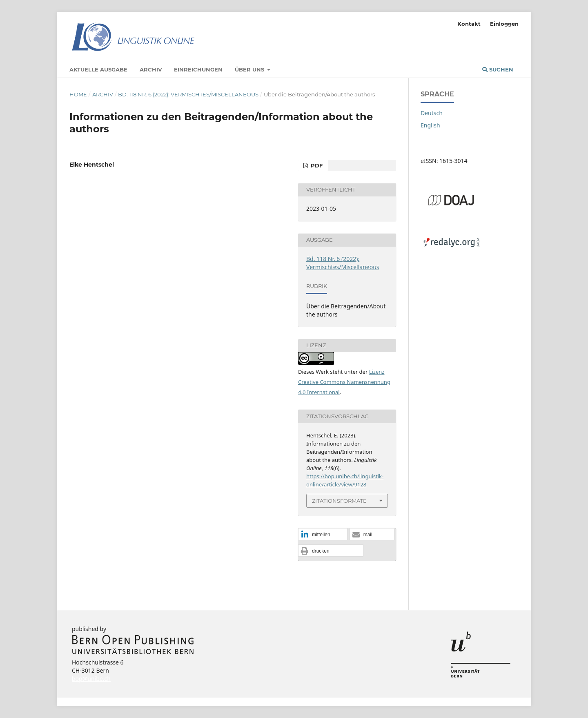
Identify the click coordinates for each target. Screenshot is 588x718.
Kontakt (469, 24)
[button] (323, 535)
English (430, 125)
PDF (316, 165)
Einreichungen (198, 69)
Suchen (498, 69)
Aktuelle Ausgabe (98, 69)
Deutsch (432, 113)
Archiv (151, 69)
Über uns (250, 69)
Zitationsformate (339, 501)
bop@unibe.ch (91, 679)
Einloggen (504, 24)
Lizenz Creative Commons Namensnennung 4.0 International (344, 382)
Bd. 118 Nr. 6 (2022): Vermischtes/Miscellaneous (188, 94)
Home (78, 94)
